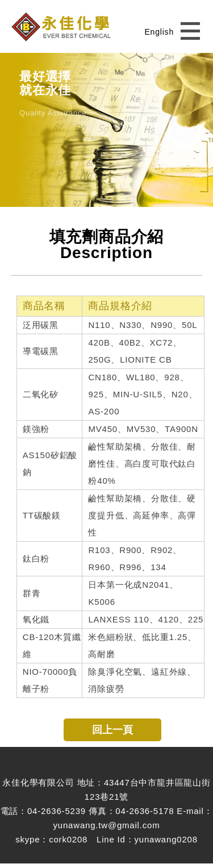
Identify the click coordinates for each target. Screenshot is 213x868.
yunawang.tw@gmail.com (107, 825)
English (159, 32)
